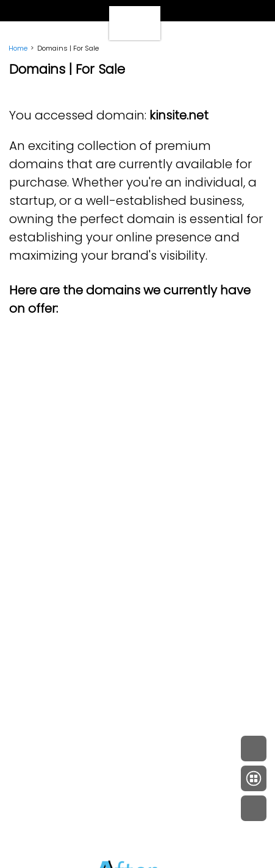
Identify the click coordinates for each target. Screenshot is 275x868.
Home (18, 48)
